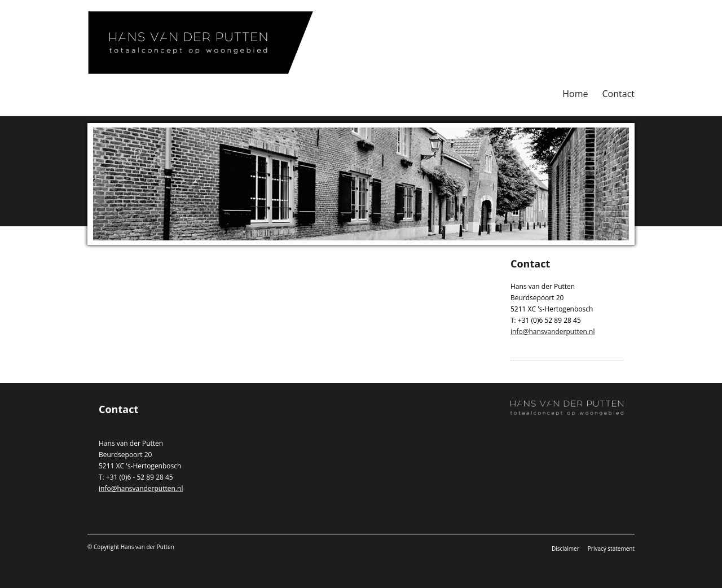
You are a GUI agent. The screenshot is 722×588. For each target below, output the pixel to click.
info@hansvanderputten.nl (552, 332)
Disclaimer (565, 548)
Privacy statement (611, 548)
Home (575, 94)
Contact (618, 94)
